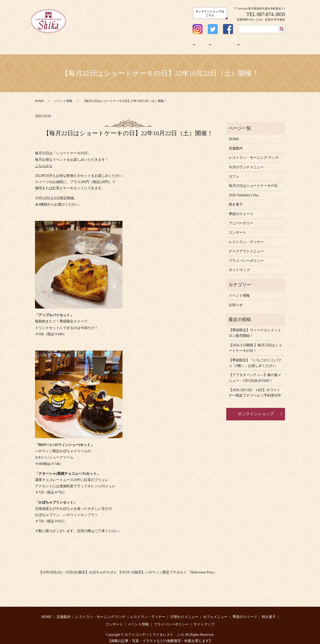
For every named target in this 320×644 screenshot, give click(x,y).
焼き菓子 (250, 43)
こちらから (44, 162)
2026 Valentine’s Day (244, 192)
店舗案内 (63, 43)
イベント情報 (63, 97)
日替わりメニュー (184, 613)
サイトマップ (239, 267)
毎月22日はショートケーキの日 (253, 182)
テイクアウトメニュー (246, 248)
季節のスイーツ (223, 43)
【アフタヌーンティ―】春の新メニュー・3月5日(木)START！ (255, 374)
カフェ (198, 43)
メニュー (178, 43)
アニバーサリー (274, 43)
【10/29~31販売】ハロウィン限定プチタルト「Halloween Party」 (168, 569)
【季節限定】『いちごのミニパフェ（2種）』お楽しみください (255, 359)
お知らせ (236, 301)
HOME (46, 43)
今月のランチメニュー (246, 164)
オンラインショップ (256, 410)
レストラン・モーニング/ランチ (101, 43)
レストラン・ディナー (148, 43)
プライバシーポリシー (246, 257)
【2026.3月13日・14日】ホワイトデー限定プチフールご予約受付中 (255, 389)
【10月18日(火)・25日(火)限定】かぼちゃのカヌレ (78, 569)
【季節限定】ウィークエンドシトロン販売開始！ (255, 329)
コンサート (237, 229)
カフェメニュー (215, 613)
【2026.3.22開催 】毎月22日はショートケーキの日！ (255, 344)
